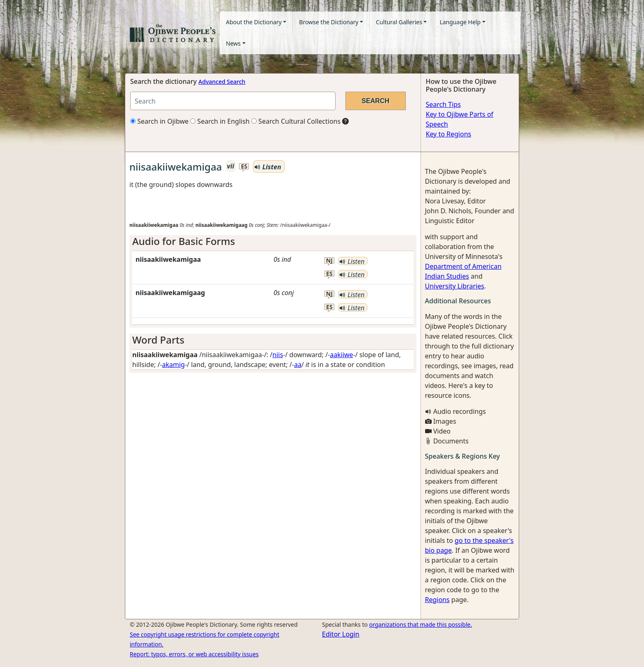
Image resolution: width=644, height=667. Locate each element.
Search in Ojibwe (159, 121)
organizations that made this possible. (421, 624)
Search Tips (443, 104)
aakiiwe (341, 355)
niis (278, 355)
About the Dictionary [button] (254, 22)
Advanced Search (222, 82)
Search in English (220, 121)
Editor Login (341, 634)
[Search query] (233, 101)
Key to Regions (449, 134)
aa (298, 365)
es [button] (244, 167)
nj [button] (329, 261)
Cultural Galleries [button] (399, 22)
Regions (437, 600)
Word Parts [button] (158, 340)
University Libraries (455, 286)
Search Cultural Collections (296, 121)
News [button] (233, 43)
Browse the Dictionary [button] (329, 22)
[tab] (273, 241)
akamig (174, 365)
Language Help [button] (460, 22)
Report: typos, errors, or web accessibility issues (194, 654)
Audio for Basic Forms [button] (184, 241)
